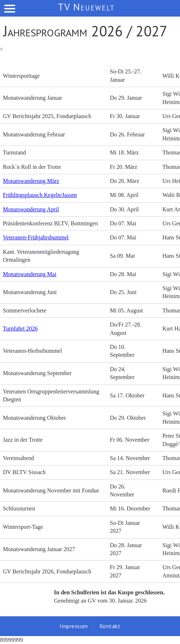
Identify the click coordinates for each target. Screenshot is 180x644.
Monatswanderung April (31, 209)
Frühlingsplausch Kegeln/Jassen (40, 195)
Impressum (74, 626)
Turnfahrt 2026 (20, 328)
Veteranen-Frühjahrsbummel (36, 237)
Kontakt (110, 626)
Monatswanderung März (31, 181)
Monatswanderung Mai (30, 274)
